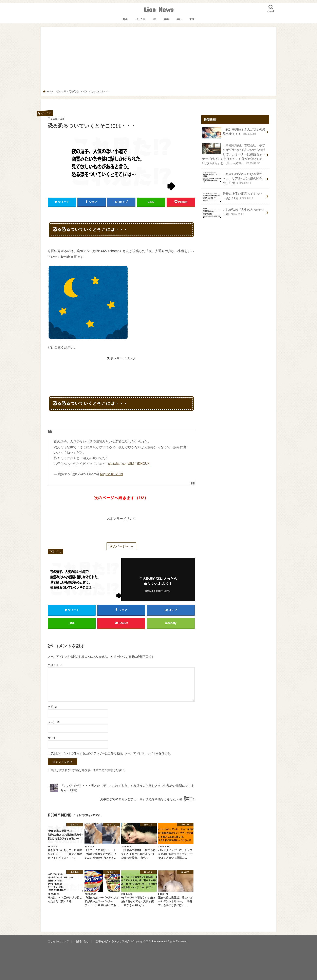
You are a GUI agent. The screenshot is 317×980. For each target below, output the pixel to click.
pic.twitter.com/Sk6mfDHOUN (129, 464)
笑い (179, 19)
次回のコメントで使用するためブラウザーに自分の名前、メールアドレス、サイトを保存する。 (112, 753)
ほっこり (141, 19)
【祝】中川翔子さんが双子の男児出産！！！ (234, 133)
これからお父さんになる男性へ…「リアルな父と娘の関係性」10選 (232, 178)
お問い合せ (82, 941)
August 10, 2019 (111, 474)
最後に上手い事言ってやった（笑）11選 (232, 197)
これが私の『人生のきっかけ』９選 (234, 213)
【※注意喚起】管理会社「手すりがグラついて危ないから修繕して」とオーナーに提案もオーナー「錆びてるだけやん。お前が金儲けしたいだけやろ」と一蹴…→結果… (234, 154)
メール (54, 722)
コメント (55, 665)
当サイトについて (58, 941)
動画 (125, 19)
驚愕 (192, 19)
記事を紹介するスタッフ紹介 (113, 941)
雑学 (166, 19)
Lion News (159, 9)
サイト (52, 738)
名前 (52, 707)
